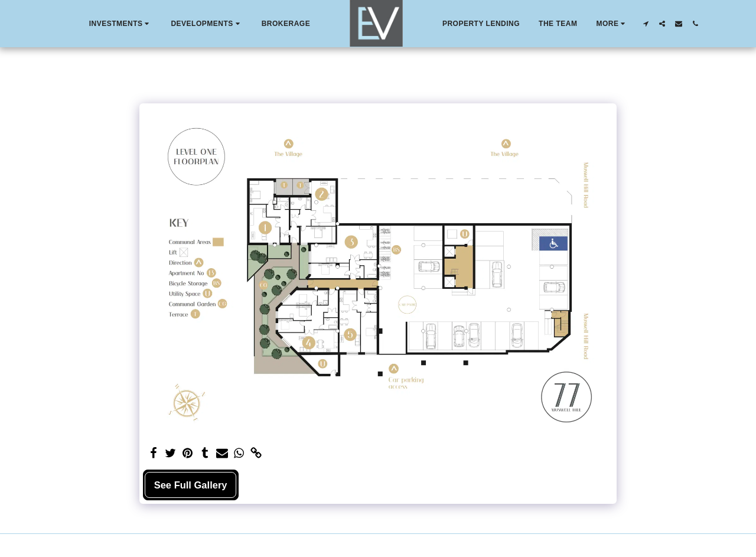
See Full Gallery (191, 485)
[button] (121, 24)
